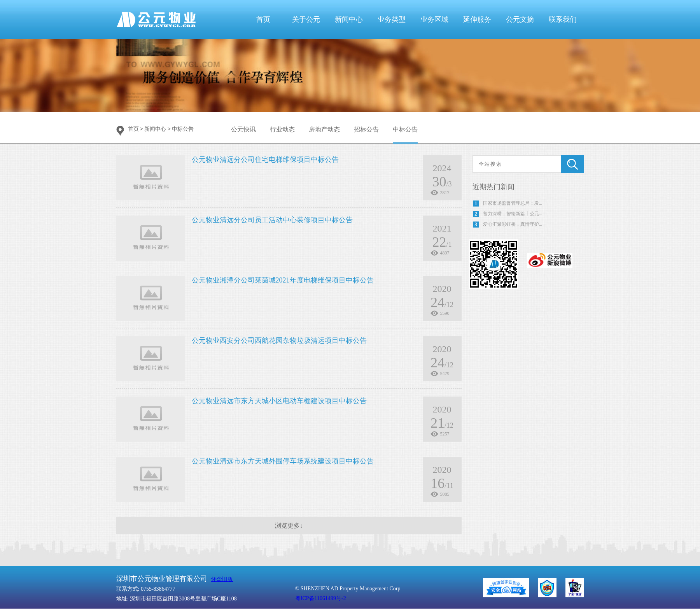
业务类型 (392, 19)
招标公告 (366, 129)
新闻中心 (349, 19)
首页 (263, 19)
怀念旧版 (222, 579)
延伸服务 (477, 19)
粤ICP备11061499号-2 (321, 598)
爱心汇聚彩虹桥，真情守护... (513, 224)
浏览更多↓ (289, 526)
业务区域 (434, 19)
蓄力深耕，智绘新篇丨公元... (513, 214)
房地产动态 (324, 129)
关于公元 (306, 19)
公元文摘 (520, 19)
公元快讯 (243, 129)
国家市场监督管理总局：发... (513, 203)
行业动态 (282, 129)
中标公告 (183, 129)
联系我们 (563, 19)
